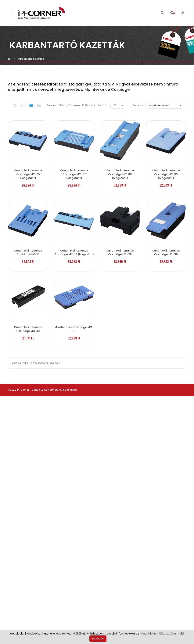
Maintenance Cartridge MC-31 (75, 481)
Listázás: (103, 105)
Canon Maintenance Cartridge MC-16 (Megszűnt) (75, 327)
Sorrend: (138, 105)
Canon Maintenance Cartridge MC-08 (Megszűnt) (121, 173)
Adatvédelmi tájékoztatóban (159, 634)
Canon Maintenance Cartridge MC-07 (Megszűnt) (75, 173)
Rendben (98, 639)
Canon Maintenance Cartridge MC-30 (28, 404)
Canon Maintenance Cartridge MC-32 (28, 481)
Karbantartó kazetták (31, 59)
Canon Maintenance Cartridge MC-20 (121, 327)
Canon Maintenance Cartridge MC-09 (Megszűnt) (28, 250)
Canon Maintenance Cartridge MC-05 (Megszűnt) (28, 173)
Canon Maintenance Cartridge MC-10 (28, 327)
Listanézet (39, 105)
